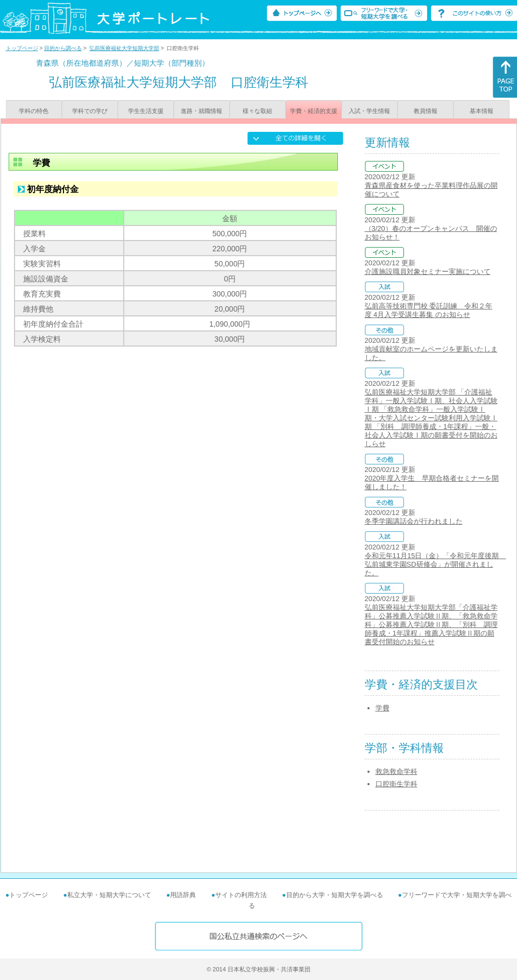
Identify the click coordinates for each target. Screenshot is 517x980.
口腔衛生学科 (396, 784)
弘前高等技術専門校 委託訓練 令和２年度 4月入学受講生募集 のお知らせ (429, 310)
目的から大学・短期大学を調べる (335, 895)
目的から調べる (63, 48)
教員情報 (426, 111)
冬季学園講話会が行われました (414, 521)
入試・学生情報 (369, 111)
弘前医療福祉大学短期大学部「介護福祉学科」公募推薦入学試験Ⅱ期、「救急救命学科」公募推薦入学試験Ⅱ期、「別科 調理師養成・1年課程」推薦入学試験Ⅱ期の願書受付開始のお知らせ (431, 625)
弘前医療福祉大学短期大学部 (124, 48)
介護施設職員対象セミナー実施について (428, 272)
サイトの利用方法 (241, 895)
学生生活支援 (146, 111)
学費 (383, 708)
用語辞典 (183, 895)
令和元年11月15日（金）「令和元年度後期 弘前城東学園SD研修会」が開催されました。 (435, 564)
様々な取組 (257, 111)
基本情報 (481, 111)
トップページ (22, 48)
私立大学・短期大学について (109, 895)
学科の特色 (34, 111)
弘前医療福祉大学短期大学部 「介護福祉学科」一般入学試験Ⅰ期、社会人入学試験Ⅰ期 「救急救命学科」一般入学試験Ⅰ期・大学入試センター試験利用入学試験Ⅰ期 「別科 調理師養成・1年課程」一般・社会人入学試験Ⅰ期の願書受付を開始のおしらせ (431, 418)
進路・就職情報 (201, 111)
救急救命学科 (396, 771)
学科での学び (90, 111)
